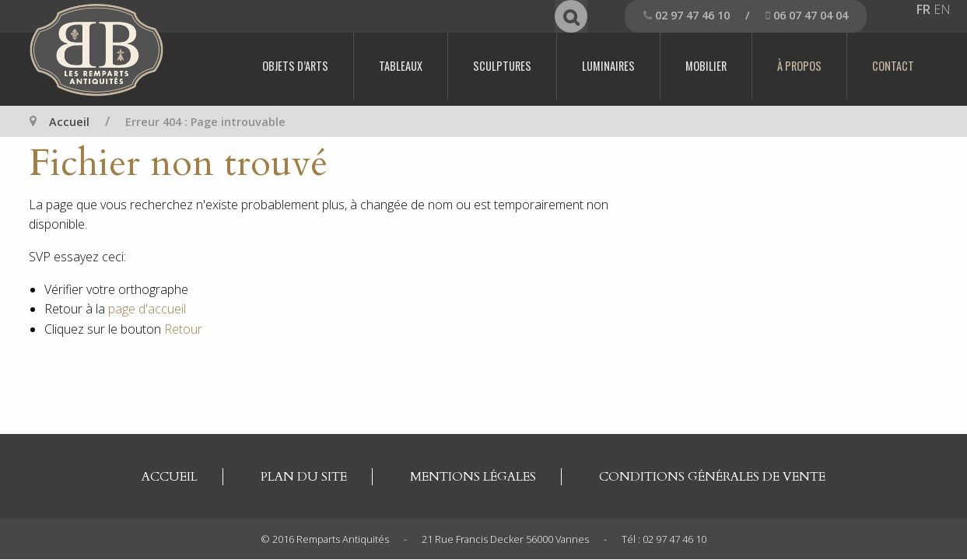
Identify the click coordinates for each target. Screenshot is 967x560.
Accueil (69, 122)
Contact (893, 66)
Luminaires (608, 66)
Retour (183, 329)
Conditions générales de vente (712, 477)
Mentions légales (473, 477)
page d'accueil (147, 309)
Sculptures (502, 66)
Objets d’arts (295, 66)
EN (942, 9)
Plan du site (304, 477)
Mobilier (706, 66)
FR (923, 9)
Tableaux (401, 66)
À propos (799, 66)
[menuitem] (296, 66)
